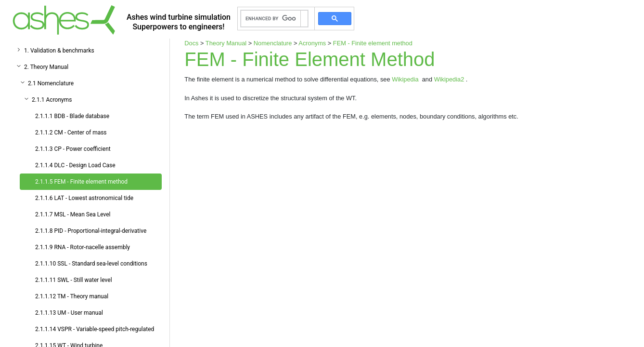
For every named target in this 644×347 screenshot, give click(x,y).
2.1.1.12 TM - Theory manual (72, 296)
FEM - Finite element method (373, 43)
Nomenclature (273, 43)
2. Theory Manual (46, 67)
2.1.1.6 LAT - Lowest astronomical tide (84, 198)
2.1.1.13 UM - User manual (69, 313)
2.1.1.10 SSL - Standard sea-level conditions (91, 264)
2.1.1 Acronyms (52, 100)
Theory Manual (226, 43)
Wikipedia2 (450, 79)
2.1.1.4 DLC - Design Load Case (75, 165)
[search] (271, 19)
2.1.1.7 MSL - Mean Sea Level (73, 214)
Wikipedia (406, 79)
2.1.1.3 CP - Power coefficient (73, 149)
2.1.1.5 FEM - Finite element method (81, 182)
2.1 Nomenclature (51, 83)
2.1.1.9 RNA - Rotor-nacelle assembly (83, 247)
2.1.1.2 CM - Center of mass (71, 133)
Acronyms (312, 43)
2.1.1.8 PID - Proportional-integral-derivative (91, 231)
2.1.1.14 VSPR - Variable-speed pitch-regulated (95, 329)
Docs (191, 43)
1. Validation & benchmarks (59, 51)
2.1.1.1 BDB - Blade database (72, 116)
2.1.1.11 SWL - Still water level (74, 280)
